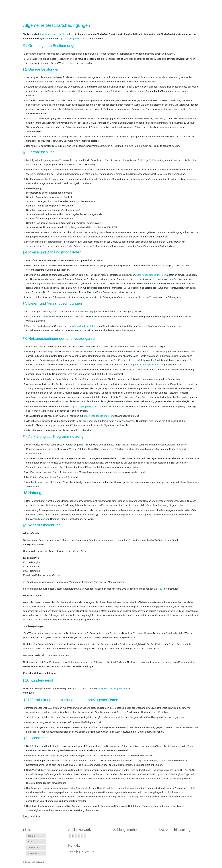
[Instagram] (76, 836)
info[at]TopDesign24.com (82, 851)
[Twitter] (73, 836)
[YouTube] (82, 836)
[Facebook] (70, 836)
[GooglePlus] (79, 836)
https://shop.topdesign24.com (152, 275)
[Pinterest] (85, 836)
